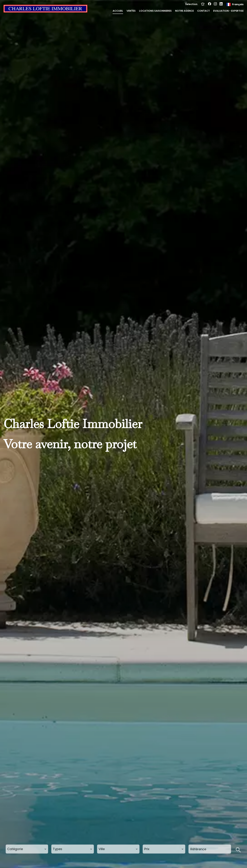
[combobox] (27, 849)
